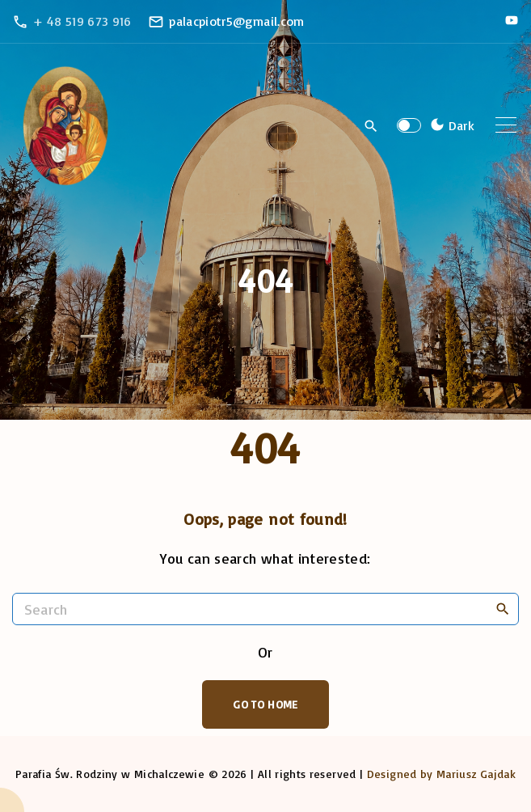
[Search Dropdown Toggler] (371, 126)
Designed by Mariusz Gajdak (441, 774)
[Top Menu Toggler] (506, 125)
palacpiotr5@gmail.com (237, 21)
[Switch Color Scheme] (450, 125)
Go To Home (265, 704)
